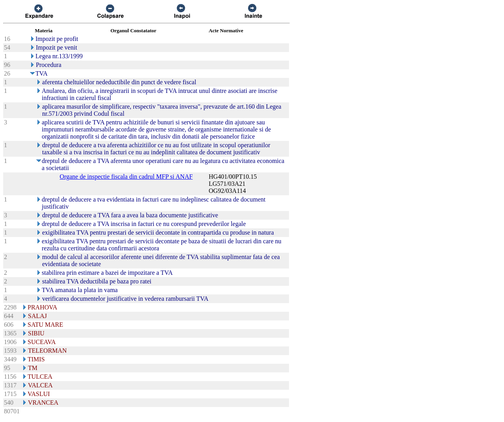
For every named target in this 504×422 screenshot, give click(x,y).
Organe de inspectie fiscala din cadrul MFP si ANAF (126, 177)
